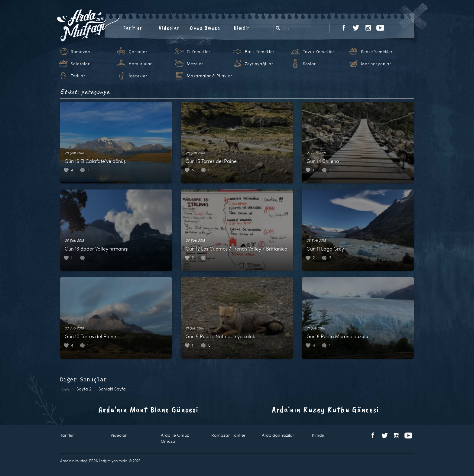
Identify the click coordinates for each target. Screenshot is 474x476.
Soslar (309, 64)
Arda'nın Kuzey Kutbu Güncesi (326, 409)
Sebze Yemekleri (377, 52)
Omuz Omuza (205, 28)
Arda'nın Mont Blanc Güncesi (149, 409)
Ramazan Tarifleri (229, 435)
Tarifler (133, 28)
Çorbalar (138, 52)
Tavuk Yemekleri (319, 52)
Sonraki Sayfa (112, 389)
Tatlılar (78, 76)
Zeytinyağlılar (259, 64)
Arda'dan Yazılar (278, 435)
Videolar (169, 28)
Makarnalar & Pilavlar (210, 76)
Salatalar (80, 64)
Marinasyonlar (376, 64)
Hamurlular (140, 64)
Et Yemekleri (199, 52)
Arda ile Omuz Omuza (175, 438)
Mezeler (195, 64)
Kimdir (242, 28)
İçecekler (138, 76)
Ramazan (80, 52)
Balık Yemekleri (260, 52)
